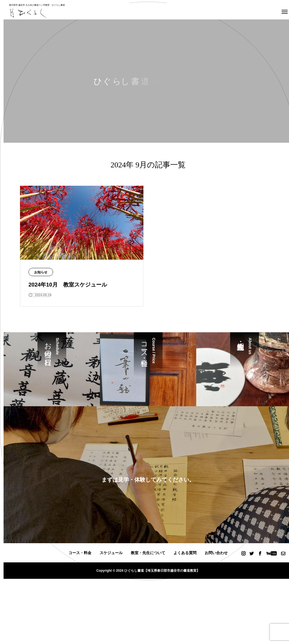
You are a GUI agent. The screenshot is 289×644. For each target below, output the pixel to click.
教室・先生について (148, 553)
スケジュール (111, 553)
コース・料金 (80, 553)
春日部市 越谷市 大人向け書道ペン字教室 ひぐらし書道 (37, 5)
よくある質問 (185, 553)
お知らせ (41, 272)
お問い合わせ (216, 553)
